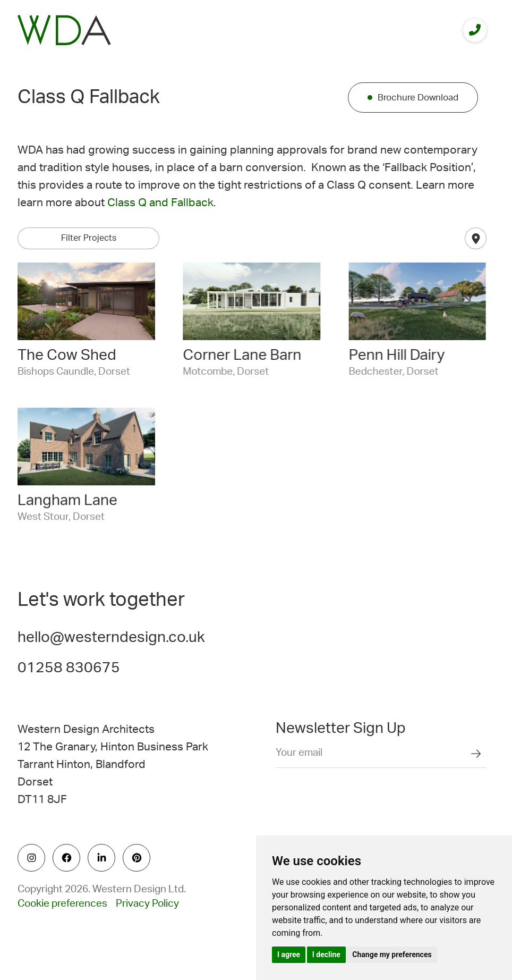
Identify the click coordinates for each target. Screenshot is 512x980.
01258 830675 (69, 668)
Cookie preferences (62, 904)
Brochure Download (418, 98)
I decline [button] (326, 954)
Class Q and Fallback (160, 203)
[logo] (64, 30)
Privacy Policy (147, 904)
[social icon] (31, 858)
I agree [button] (289, 954)
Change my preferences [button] (392, 954)
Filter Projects (89, 238)
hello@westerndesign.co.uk (111, 637)
